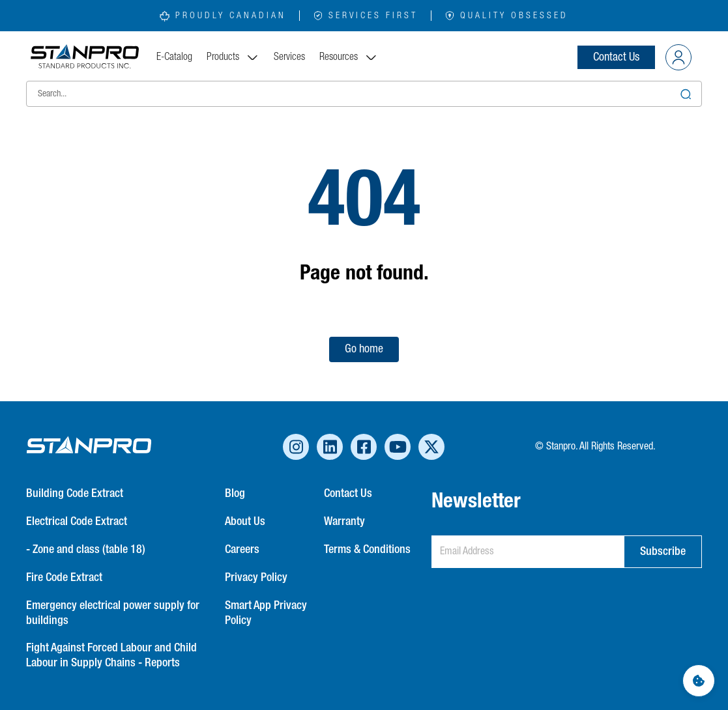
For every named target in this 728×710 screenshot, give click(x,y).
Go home (364, 349)
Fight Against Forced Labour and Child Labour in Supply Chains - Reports (111, 656)
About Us (245, 522)
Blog (235, 494)
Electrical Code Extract (77, 522)
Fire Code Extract (64, 578)
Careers (242, 550)
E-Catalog (174, 57)
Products (233, 57)
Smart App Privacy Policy (266, 613)
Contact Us (616, 57)
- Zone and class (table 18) (86, 550)
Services (289, 57)
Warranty (344, 522)
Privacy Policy (256, 578)
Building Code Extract (75, 494)
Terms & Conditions (367, 550)
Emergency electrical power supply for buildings (113, 613)
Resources (349, 57)
